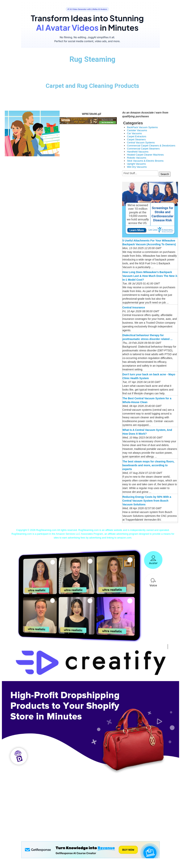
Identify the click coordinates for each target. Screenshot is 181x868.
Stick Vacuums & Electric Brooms (145, 161)
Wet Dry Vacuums (137, 167)
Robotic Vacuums (137, 158)
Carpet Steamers (136, 139)
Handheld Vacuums (138, 152)
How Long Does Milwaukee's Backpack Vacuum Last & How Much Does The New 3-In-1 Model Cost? (150, 276)
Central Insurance (134, 307)
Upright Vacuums (136, 164)
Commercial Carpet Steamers (143, 149)
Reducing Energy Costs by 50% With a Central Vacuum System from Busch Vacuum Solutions (147, 501)
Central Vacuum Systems (141, 143)
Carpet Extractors (137, 136)
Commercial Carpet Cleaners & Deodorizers (151, 146)
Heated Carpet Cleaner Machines (145, 155)
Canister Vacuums (137, 130)
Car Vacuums (134, 133)
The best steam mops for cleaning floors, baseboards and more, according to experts (148, 465)
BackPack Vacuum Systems (142, 127)
